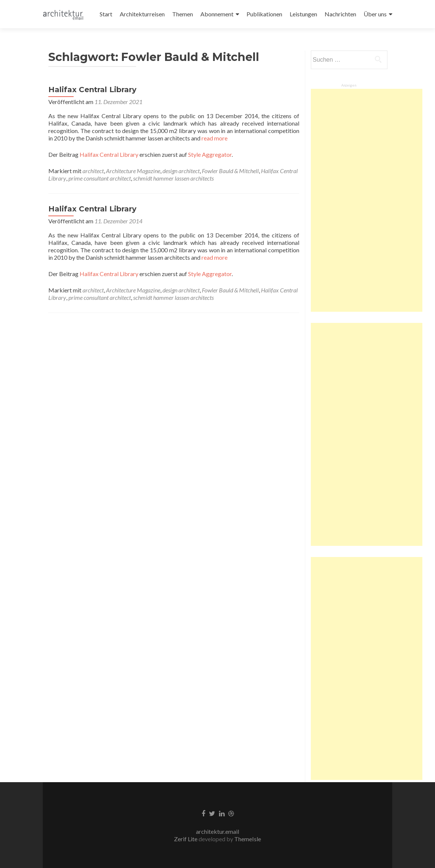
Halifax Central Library (92, 90)
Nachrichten (340, 14)
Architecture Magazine (133, 171)
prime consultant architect (100, 178)
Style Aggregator (210, 154)
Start (106, 14)
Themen (183, 14)
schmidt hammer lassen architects (173, 178)
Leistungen (303, 14)
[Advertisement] (367, 200)
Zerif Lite (186, 839)
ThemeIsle (248, 839)
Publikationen (264, 14)
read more (214, 138)
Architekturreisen (142, 14)
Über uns (375, 14)
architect (93, 171)
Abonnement (217, 14)
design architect (181, 171)
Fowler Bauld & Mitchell (230, 171)
